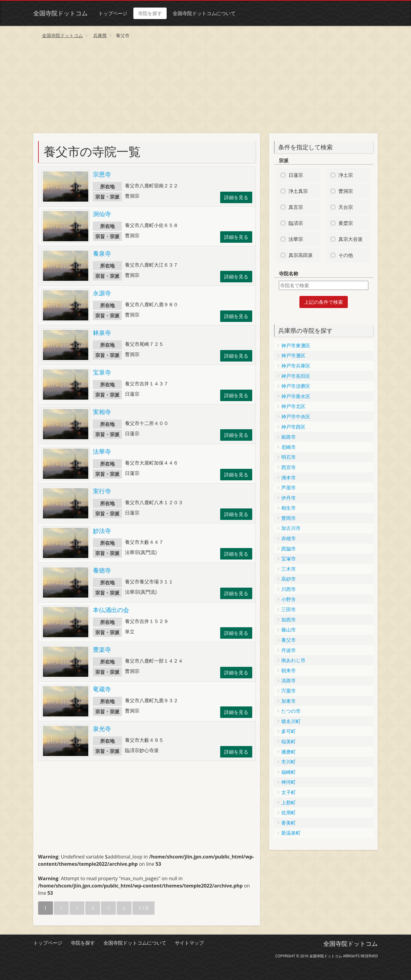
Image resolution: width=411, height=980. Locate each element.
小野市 (289, 599)
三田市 (289, 609)
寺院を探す (150, 13)
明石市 (289, 457)
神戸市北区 (293, 406)
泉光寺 (102, 729)
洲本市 (289, 478)
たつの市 (291, 711)
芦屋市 (289, 488)
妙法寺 (102, 531)
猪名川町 (291, 721)
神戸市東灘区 (296, 346)
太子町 (289, 792)
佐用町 (289, 813)
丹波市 (289, 650)
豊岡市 (289, 518)
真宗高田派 (301, 255)
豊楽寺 (102, 649)
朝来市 (289, 670)
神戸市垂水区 (296, 396)
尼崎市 (289, 447)
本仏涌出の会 (111, 610)
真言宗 (296, 207)
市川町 (289, 762)
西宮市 (289, 467)
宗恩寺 (102, 174)
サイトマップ (189, 943)
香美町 (289, 823)
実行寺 (102, 491)
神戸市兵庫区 (296, 366)
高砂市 (289, 579)
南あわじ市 (293, 660)
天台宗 (346, 207)
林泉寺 (102, 333)
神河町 (289, 782)
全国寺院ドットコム (60, 13)
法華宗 (296, 239)
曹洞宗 (346, 191)
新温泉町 (291, 833)
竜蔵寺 (102, 689)
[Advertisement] (206, 88)
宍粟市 (289, 691)
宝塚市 (289, 559)
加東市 (289, 701)
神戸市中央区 (296, 417)
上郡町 (289, 803)
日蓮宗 (296, 175)
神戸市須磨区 (296, 386)
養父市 (289, 640)
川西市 (289, 589)
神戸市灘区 (293, 355)
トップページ (113, 13)
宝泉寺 (102, 372)
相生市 (289, 508)
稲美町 (289, 741)
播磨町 (289, 752)
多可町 (289, 731)
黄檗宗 (346, 223)
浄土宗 (346, 175)
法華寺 (102, 451)
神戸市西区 (293, 427)
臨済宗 (296, 223)
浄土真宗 (298, 191)
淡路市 (289, 680)
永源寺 (102, 293)
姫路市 (289, 437)
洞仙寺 (102, 214)
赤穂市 (289, 538)
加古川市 (291, 528)
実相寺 (102, 412)
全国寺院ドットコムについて (204, 13)
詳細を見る (236, 197)
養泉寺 (102, 253)
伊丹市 (289, 498)
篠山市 (289, 630)
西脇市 (289, 549)
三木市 (289, 569)
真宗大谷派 (351, 239)
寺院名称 (289, 274)
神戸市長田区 (296, 376)
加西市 (289, 620)
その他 (346, 255)
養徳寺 (102, 570)
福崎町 (289, 772)
